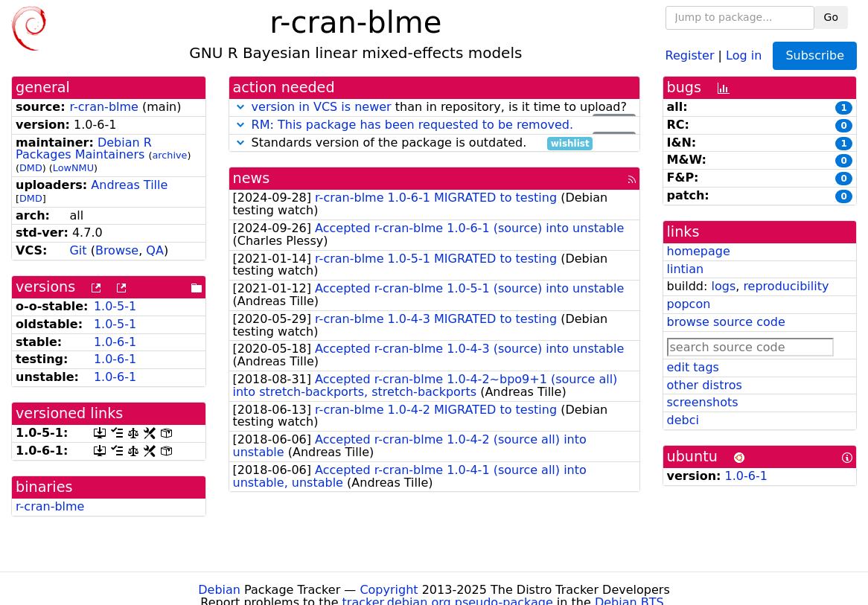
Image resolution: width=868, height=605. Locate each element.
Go (831, 17)
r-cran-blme (103, 107)
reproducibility (786, 286)
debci (683, 420)
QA (155, 250)
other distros (705, 385)
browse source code (726, 322)
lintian (686, 269)
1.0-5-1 (115, 306)
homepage (699, 251)
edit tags (693, 367)
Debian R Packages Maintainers (84, 149)
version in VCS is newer (322, 107)
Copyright (389, 590)
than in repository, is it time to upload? (434, 108)
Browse (117, 250)
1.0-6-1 (115, 342)
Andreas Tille (129, 185)
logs (723, 286)
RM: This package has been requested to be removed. (412, 125)
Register (690, 55)
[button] (240, 107)
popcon (689, 304)
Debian (219, 590)
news (252, 178)
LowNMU (73, 168)
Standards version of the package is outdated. (413, 143)
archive (169, 155)
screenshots (703, 402)
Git (78, 250)
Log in (744, 55)
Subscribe (815, 55)
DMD (31, 168)
